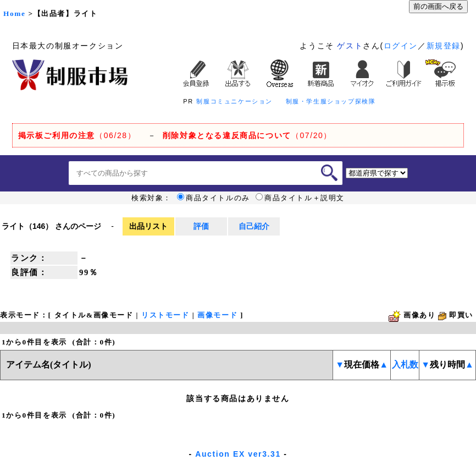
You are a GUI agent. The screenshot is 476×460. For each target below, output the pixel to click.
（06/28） (77, 135)
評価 (201, 226)
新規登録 (444, 46)
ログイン (401, 46)
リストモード (165, 315)
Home (14, 13)
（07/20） (247, 135)
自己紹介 (254, 226)
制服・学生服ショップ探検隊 (331, 101)
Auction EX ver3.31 (238, 454)
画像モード (217, 315)
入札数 (405, 365)
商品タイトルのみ (214, 198)
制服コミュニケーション (234, 101)
